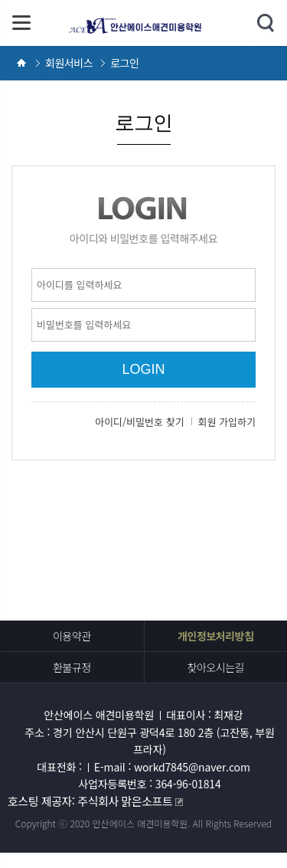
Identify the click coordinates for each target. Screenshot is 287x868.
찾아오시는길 (215, 667)
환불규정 (72, 667)
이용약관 (72, 636)
